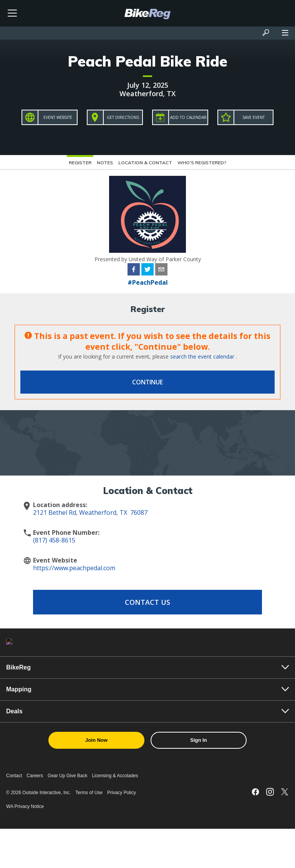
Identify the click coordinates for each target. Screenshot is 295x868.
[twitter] (147, 270)
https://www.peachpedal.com (74, 568)
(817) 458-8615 (54, 540)
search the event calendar (202, 356)
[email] (161, 270)
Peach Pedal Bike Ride (148, 61)
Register (80, 163)
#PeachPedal (148, 282)
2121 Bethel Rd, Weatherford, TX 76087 (90, 512)
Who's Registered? (202, 163)
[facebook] (134, 270)
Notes (105, 163)
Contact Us (147, 602)
